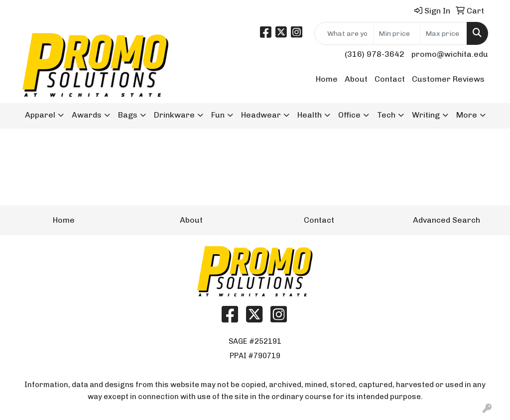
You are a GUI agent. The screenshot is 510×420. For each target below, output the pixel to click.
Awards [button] (87, 115)
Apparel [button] (40, 115)
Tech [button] (386, 115)
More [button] (467, 115)
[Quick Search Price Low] (397, 33)
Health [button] (310, 115)
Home (327, 79)
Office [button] (349, 115)
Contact (390, 79)
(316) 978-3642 (375, 54)
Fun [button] (218, 115)
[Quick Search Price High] (444, 33)
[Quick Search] (344, 33)
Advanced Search (446, 220)
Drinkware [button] (174, 115)
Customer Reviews (448, 79)
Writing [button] (426, 115)
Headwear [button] (261, 115)
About (356, 79)
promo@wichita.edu (450, 54)
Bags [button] (128, 115)
